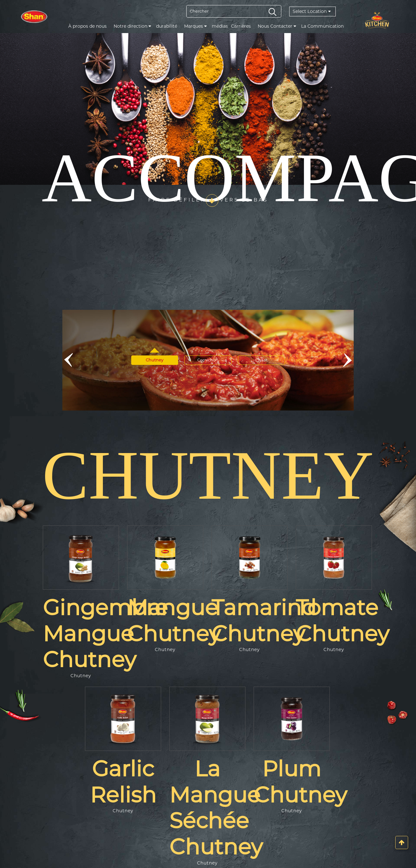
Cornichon (208, 360)
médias (220, 26)
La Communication (322, 26)
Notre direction (132, 26)
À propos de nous (87, 26)
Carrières (241, 26)
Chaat (262, 360)
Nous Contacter (277, 26)
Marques (195, 26)
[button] (68, 360)
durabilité (167, 26)
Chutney (155, 360)
